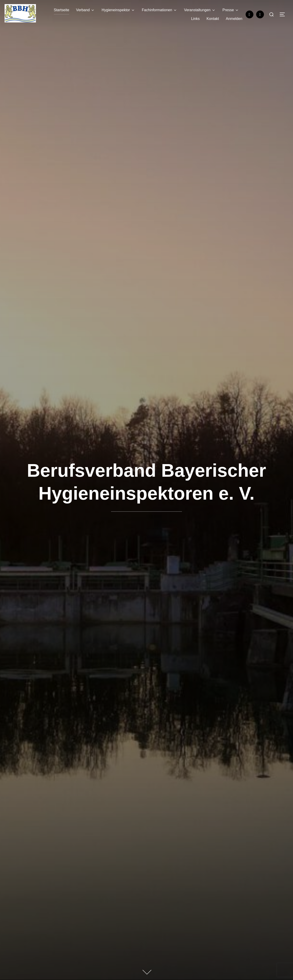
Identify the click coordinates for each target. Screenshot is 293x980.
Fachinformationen (160, 10)
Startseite (62, 10)
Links (195, 19)
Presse (231, 10)
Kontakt (213, 19)
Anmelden (234, 19)
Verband (85, 10)
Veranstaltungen (200, 10)
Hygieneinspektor (118, 10)
